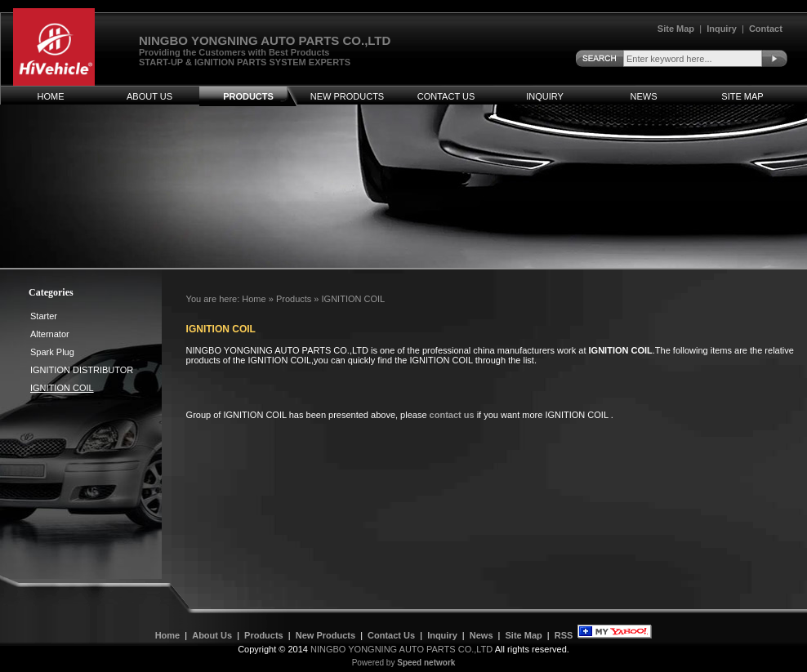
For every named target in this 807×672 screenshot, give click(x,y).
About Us (149, 96)
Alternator (50, 334)
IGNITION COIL (354, 299)
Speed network (426, 663)
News (644, 96)
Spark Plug (52, 352)
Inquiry (722, 29)
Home (51, 96)
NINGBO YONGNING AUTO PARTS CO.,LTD (401, 649)
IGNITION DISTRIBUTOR (82, 370)
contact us (452, 415)
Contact (766, 29)
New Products (347, 96)
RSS (564, 635)
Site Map (676, 29)
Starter (44, 316)
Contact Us (446, 96)
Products (248, 96)
